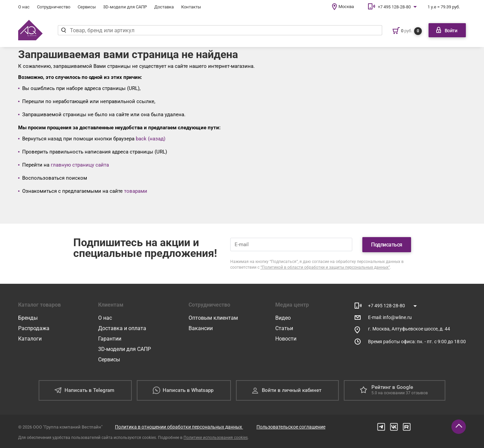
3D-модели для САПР (125, 7)
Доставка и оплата (122, 328)
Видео (283, 318)
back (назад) (151, 139)
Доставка (164, 7)
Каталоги (30, 339)
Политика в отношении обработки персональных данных (179, 427)
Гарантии (110, 339)
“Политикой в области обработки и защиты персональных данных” (325, 267)
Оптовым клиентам (213, 318)
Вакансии (201, 328)
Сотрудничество (54, 7)
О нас (24, 7)
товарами (136, 191)
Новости (286, 339)
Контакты (191, 7)
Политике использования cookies (216, 438)
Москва (346, 7)
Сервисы (87, 7)
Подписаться (387, 245)
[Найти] (64, 30)
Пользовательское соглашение (291, 427)
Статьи (284, 328)
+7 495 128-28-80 (394, 7)
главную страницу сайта (80, 165)
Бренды (28, 318)
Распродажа (34, 328)
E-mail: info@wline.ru (390, 317)
